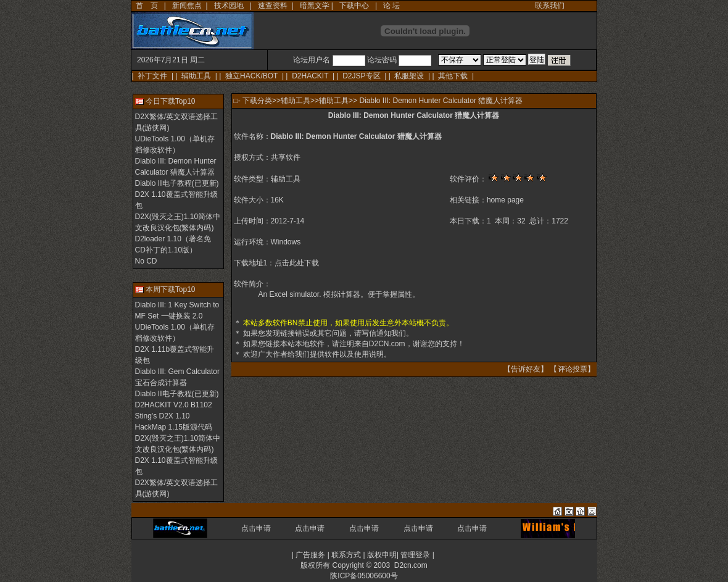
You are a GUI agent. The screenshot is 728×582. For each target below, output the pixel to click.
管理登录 (415, 555)
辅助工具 (196, 76)
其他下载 (453, 76)
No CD (146, 261)
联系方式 (346, 555)
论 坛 (391, 6)
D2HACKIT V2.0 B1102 (174, 405)
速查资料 (273, 6)
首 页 (147, 6)
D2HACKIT (310, 76)
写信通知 (376, 333)
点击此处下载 (297, 263)
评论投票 (573, 369)
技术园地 (229, 6)
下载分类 (257, 101)
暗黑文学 (315, 6)
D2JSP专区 (361, 76)
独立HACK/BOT (251, 76)
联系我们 (550, 6)
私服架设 (409, 76)
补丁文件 (152, 76)
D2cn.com (411, 565)
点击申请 (256, 528)
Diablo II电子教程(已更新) (177, 183)
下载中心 (354, 6)
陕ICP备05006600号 (364, 576)
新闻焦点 (187, 6)
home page (505, 200)
